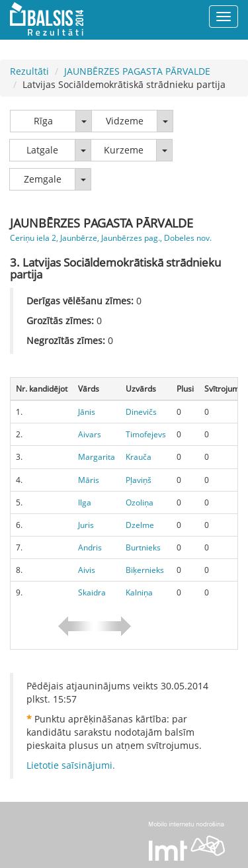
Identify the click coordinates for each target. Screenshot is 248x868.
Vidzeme (125, 121)
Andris (90, 547)
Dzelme (140, 525)
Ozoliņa (140, 502)
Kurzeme (124, 150)
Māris (89, 480)
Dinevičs (141, 412)
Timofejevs (146, 434)
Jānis (87, 412)
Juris (86, 525)
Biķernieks (145, 570)
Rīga (43, 121)
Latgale (42, 150)
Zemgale (43, 179)
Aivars (90, 434)
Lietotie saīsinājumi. (71, 765)
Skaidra (92, 592)
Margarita (97, 457)
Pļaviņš (139, 480)
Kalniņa (139, 592)
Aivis (87, 570)
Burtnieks (143, 547)
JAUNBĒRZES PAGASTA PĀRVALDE (137, 71)
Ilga (85, 502)
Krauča (139, 457)
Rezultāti (29, 71)
